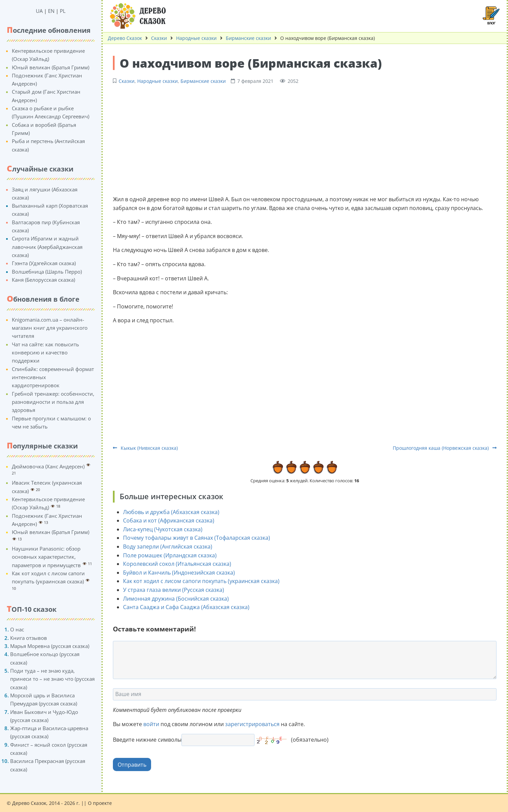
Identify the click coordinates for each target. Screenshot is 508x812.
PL (63, 11)
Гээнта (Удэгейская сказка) (44, 263)
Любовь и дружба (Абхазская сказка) (171, 512)
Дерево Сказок (125, 38)
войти (151, 724)
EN (51, 11)
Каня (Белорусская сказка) (43, 280)
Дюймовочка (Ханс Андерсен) (48, 466)
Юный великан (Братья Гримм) (51, 67)
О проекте (100, 803)
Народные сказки (196, 38)
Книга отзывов (29, 638)
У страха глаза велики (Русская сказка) (174, 590)
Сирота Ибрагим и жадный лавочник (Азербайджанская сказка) (47, 247)
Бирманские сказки (248, 38)
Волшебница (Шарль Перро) (47, 272)
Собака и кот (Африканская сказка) (169, 520)
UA (39, 11)
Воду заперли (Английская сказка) (168, 547)
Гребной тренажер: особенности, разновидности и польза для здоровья (53, 402)
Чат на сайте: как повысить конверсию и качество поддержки (45, 353)
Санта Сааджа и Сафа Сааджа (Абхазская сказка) (186, 607)
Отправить (132, 765)
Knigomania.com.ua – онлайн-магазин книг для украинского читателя (50, 328)
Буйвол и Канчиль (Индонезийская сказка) (179, 573)
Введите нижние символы (147, 740)
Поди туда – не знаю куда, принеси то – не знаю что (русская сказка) (52, 679)
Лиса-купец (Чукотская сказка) (163, 529)
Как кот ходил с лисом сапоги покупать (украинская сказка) (201, 581)
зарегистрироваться (252, 724)
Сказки (159, 38)
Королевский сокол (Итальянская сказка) (177, 564)
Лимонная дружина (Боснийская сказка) (176, 599)
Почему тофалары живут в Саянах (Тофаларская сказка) (197, 538)
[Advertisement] (305, 139)
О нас (17, 629)
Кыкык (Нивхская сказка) (145, 448)
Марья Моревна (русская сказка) (50, 646)
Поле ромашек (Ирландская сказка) (170, 555)
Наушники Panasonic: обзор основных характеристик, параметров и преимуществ (46, 557)
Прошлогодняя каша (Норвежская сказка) (445, 448)
